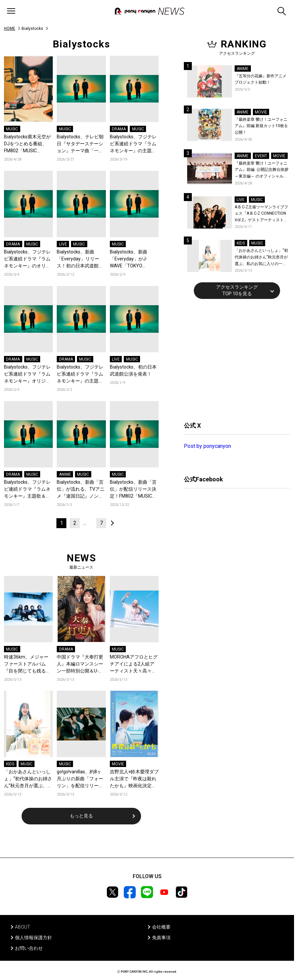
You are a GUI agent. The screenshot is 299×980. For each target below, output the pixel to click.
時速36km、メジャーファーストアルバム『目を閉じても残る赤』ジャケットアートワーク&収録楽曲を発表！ (27, 664)
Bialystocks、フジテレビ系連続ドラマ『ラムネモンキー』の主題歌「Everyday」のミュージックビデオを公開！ (133, 144)
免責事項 (161, 938)
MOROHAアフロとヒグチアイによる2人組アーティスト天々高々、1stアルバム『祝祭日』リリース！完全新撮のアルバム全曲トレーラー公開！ (134, 664)
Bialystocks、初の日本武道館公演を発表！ (133, 370)
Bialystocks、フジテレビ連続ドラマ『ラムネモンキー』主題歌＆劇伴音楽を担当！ (27, 490)
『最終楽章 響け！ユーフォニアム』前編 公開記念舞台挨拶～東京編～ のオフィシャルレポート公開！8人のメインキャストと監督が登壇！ (262, 170)
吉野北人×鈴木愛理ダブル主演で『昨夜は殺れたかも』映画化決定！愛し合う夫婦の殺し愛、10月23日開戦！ (134, 779)
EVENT (261, 156)
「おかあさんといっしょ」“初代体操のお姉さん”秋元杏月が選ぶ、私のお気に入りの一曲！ (28, 779)
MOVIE (118, 764)
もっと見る (81, 816)
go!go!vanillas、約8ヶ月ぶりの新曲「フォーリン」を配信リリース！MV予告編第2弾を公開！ (80, 779)
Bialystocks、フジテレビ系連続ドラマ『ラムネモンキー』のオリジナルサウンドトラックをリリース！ (27, 259)
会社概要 (161, 927)
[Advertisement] (234, 359)
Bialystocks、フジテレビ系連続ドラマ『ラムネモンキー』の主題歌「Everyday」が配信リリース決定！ (80, 374)
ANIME (65, 474)
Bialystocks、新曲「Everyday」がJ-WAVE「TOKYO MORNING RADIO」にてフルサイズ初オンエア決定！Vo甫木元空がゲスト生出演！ (134, 259)
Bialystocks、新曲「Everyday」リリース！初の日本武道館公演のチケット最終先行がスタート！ (80, 259)
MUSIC (12, 129)
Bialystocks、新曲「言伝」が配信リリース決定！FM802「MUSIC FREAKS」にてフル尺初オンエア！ (133, 490)
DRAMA (119, 129)
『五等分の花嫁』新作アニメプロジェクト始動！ (261, 79)
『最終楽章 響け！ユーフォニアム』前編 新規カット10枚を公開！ (261, 126)
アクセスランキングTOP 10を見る (237, 290)
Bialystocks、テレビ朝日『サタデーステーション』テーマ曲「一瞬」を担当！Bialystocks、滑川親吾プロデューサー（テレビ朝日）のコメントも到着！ (80, 144)
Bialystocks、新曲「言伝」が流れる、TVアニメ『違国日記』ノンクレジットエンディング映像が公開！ (81, 490)
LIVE (63, 244)
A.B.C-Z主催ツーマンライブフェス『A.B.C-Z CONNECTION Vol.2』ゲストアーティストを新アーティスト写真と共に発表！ (261, 214)
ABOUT (23, 927)
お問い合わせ (29, 948)
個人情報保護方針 (34, 938)
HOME (10, 29)
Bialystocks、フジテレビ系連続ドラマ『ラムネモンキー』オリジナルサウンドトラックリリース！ (27, 374)
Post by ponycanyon (207, 446)
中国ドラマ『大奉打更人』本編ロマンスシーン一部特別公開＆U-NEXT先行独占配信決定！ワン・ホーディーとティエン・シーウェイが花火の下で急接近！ (80, 664)
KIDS (10, 764)
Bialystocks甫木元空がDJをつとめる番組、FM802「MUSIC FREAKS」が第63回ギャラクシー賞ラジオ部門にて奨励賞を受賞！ (27, 144)
